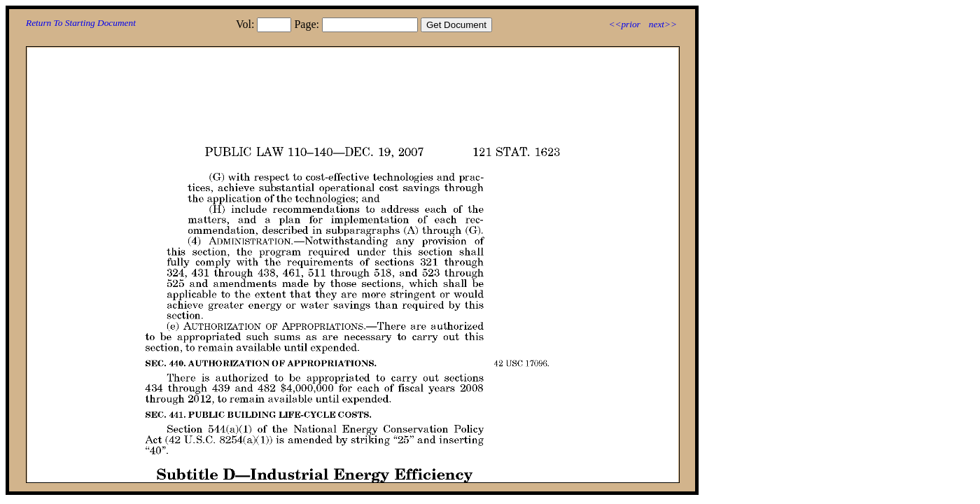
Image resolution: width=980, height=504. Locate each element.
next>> (663, 24)
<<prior (624, 24)
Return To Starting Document (81, 23)
